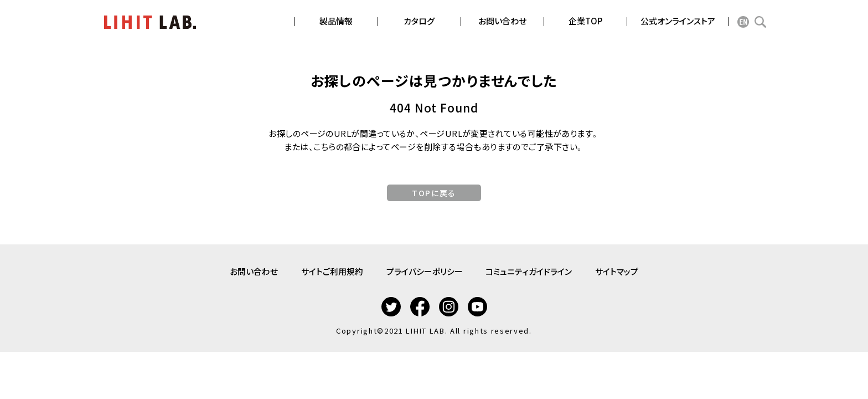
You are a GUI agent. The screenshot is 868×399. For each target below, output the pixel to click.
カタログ (419, 21)
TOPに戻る (434, 193)
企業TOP (585, 21)
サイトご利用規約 (329, 270)
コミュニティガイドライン (533, 270)
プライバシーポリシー (425, 270)
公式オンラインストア (678, 21)
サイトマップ (624, 270)
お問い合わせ (247, 270)
